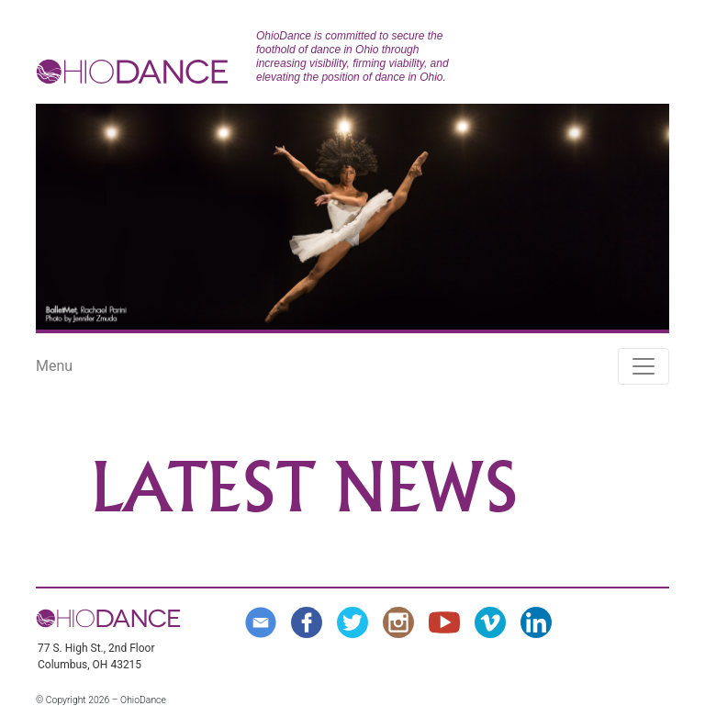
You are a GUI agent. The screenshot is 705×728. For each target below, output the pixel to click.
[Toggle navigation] (643, 366)
